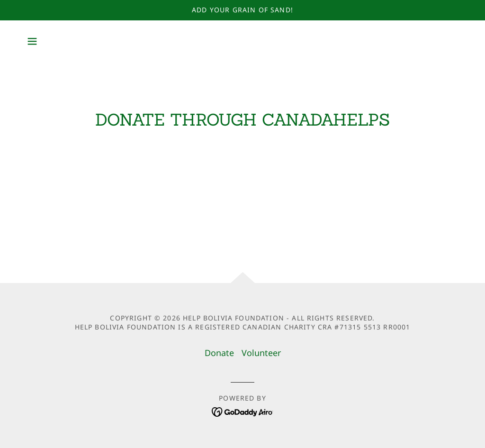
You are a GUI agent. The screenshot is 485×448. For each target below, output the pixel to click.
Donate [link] (219, 353)
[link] (243, 411)
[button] (32, 41)
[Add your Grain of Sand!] (242, 10)
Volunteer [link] (261, 353)
